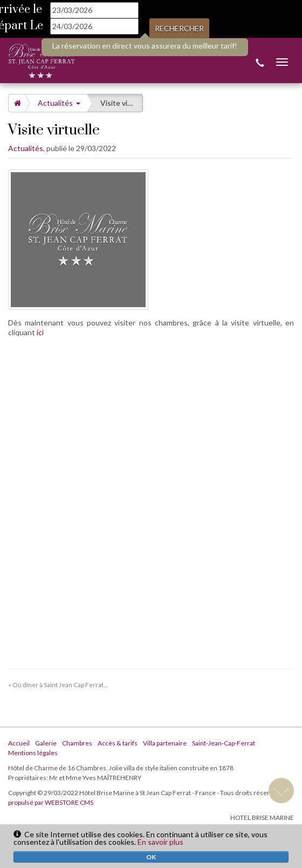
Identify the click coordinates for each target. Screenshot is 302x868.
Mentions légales (33, 753)
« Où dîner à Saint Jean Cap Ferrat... (58, 685)
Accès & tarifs (118, 743)
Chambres (77, 743)
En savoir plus (160, 842)
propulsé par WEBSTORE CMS (51, 802)
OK (151, 857)
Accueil (19, 743)
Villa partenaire (165, 743)
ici (40, 332)
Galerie (46, 743)
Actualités (59, 103)
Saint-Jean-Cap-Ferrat (224, 743)
